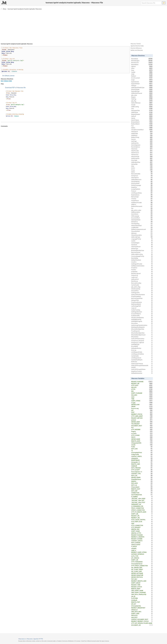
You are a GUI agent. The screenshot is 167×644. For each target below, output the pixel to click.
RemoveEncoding (142, 283)
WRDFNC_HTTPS (142, 533)
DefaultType (142, 249)
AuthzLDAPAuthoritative (142, 295)
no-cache (142, 433)
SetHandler (142, 164)
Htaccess (30, 639)
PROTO (142, 437)
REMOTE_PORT (142, 602)
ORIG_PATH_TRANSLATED (142, 594)
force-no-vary (142, 408)
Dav (142, 208)
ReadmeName (142, 195)
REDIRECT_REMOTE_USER (142, 581)
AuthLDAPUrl (142, 279)
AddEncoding (142, 107)
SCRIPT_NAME (142, 531)
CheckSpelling (142, 224)
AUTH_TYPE (142, 556)
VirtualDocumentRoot (142, 130)
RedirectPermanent (142, 206)
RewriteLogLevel (142, 273)
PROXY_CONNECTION (142, 508)
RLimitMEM (142, 346)
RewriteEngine (142, 61)
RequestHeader (142, 114)
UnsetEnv (142, 262)
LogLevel (142, 308)
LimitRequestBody (142, 193)
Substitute (142, 245)
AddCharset (142, 112)
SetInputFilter (142, 300)
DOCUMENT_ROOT (142, 426)
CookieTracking (142, 310)
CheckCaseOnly (142, 289)
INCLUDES (142, 395)
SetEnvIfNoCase (142, 103)
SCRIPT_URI (142, 560)
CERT (142, 523)
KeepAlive (142, 187)
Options (6, 81)
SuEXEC (142, 367)
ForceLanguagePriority (142, 256)
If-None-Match (142, 487)
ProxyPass (142, 268)
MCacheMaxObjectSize (142, 333)
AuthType (142, 141)
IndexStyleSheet (142, 220)
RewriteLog (142, 281)
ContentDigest (142, 243)
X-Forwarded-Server (142, 564)
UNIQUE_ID (142, 610)
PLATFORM (142, 598)
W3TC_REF (142, 491)
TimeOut (142, 199)
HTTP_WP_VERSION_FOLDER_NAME (142, 623)
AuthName (142, 135)
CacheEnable (142, 356)
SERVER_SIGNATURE (142, 575)
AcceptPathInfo (142, 189)
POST (142, 412)
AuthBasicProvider (142, 202)
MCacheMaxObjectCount (142, 335)
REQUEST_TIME (142, 585)
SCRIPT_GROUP (142, 583)
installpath (142, 600)
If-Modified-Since (142, 479)
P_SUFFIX (142, 546)
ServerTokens (142, 120)
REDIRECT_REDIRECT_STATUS (142, 621)
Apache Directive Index (137, 46)
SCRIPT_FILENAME (142, 393)
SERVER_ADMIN (142, 477)
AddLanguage (142, 216)
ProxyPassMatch (142, 296)
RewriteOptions (142, 147)
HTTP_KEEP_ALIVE (142, 522)
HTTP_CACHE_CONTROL (142, 520)
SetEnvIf (142, 116)
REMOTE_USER (142, 464)
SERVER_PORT (142, 405)
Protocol (142, 191)
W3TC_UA (142, 485)
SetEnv (142, 128)
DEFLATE (142, 387)
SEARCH (142, 481)
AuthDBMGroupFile (142, 321)
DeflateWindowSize (142, 373)
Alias (142, 166)
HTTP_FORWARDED (142, 562)
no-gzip (142, 403)
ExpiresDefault (142, 84)
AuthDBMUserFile (142, 319)
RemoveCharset (142, 252)
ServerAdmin (142, 291)
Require (142, 97)
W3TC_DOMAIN (142, 543)
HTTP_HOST (142, 385)
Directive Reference (136, 48)
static (142, 397)
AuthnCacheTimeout (142, 364)
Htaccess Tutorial (136, 44)
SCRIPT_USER (142, 614)
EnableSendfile (142, 316)
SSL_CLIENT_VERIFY (142, 569)
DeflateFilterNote (142, 260)
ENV (142, 391)
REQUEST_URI (142, 383)
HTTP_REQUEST (142, 527)
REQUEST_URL (142, 516)
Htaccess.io (22, 639)
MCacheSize (142, 337)
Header (142, 72)
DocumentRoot (142, 218)
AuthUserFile (142, 143)
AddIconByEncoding (142, 254)
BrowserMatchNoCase (142, 250)
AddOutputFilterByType (142, 87)
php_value (142, 95)
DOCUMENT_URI (141, 625)
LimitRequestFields (142, 352)
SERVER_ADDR (142, 422)
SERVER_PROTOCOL (142, 577)
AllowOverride (142, 156)
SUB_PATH (142, 617)
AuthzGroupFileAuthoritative (142, 325)
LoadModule (142, 227)
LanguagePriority (142, 239)
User (142, 109)
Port (142, 126)
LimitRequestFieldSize (142, 354)
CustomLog (142, 275)
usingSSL (142, 548)
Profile (142, 447)
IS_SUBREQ (142, 497)
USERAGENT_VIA (142, 504)
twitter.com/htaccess (137, 50)
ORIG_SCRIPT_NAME (142, 591)
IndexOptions (142, 178)
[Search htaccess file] (151, 3)
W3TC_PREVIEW (142, 468)
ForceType (142, 160)
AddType (142, 86)
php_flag (142, 101)
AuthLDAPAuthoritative (142, 339)
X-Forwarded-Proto (142, 452)
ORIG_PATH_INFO (142, 612)
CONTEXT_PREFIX (142, 456)
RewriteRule (142, 59)
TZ (142, 451)
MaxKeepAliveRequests (142, 327)
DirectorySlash (142, 183)
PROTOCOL (142, 615)
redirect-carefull (142, 545)
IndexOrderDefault (142, 225)
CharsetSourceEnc (142, 235)
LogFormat (142, 277)
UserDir (142, 241)
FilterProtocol (142, 153)
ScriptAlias (142, 272)
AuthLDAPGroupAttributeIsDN (142, 365)
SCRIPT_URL (142, 514)
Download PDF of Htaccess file (15, 88)
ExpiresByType (142, 91)
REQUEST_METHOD (142, 418)
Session (142, 139)
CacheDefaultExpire (142, 360)
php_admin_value (142, 210)
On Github (6, 76)
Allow (142, 68)
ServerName (142, 214)
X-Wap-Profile (142, 454)
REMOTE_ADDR (142, 441)
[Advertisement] (83, 26)
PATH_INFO (142, 483)
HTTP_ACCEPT (142, 470)
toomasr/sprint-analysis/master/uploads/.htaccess (25, 9)
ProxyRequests (142, 331)
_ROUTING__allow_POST (142, 502)
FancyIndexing (142, 181)
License (12, 76)
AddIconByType (142, 237)
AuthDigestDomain (142, 312)
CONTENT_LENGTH (142, 541)
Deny (5, 9)
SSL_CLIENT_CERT (142, 571)
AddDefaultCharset (142, 93)
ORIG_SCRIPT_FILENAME (142, 592)
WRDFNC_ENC (142, 529)
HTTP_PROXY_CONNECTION (142, 566)
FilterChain (142, 149)
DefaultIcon (142, 222)
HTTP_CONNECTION (142, 525)
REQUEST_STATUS (142, 587)
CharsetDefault (142, 231)
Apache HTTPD (38, 639)
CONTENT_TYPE (142, 474)
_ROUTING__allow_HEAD (142, 498)
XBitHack (142, 233)
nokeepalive (142, 458)
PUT (142, 428)
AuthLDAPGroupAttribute (142, 369)
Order (10, 81)
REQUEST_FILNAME (142, 535)
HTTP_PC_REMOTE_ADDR (142, 512)
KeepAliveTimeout (142, 371)
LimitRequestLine (142, 358)
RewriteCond (142, 63)
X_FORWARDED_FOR (142, 506)
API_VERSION (142, 558)
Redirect (142, 76)
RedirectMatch (142, 124)
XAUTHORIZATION (142, 495)
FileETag (142, 99)
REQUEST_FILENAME (142, 382)
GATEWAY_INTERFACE (142, 554)
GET (142, 410)
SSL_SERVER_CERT (142, 568)
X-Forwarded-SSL (142, 606)
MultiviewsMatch (142, 304)
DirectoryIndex (142, 89)
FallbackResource (142, 179)
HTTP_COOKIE (142, 435)
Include (142, 105)
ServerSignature (142, 145)
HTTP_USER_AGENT (142, 416)
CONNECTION (142, 493)
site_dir (142, 596)
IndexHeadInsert (142, 247)
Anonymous (142, 176)
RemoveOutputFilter (142, 298)
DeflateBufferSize (142, 348)
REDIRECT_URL (142, 518)
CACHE (142, 445)
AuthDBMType (142, 344)
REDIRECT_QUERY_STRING (142, 552)
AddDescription (142, 212)
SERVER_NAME (142, 439)
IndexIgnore (142, 132)
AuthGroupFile (142, 158)
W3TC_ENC (142, 449)
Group (142, 170)
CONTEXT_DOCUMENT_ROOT (142, 619)
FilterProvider (142, 151)
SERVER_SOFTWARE (142, 573)
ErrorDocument (142, 78)
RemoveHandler (142, 174)
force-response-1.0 (142, 472)
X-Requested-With (142, 443)
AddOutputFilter (142, 162)
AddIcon (142, 204)
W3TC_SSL (142, 475)
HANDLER (142, 466)
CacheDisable (142, 285)
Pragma (142, 431)
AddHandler (142, 133)
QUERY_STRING (142, 401)
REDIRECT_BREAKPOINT (142, 608)
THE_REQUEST (142, 424)
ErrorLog (142, 350)
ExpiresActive (142, 82)
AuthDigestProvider (142, 264)
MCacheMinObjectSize (142, 329)
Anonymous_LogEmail (142, 342)
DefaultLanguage (142, 185)
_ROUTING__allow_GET (142, 500)
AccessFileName (142, 314)
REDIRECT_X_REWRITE (142, 537)
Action (142, 168)
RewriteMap (142, 258)
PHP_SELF (142, 579)
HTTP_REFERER (142, 429)
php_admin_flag (142, 287)
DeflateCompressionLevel (142, 229)
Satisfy (142, 118)
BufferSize (142, 362)
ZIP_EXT (142, 604)
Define (142, 172)
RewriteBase (142, 64)
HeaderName (142, 201)
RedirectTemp (142, 137)
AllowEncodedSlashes (142, 318)
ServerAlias (142, 323)
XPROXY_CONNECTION (142, 510)
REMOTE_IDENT (142, 589)
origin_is (142, 550)
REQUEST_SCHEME (142, 539)
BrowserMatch (142, 122)
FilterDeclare (142, 155)
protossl (142, 420)
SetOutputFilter (142, 110)
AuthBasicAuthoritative (142, 266)
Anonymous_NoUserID (142, 341)
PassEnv (142, 270)
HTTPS (142, 389)
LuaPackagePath (142, 306)
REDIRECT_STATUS (142, 414)
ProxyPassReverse (142, 302)
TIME (142, 399)
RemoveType (142, 197)
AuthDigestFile (142, 293)
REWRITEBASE (142, 460)
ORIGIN (142, 406)
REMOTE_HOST (142, 489)
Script (142, 80)
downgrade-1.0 (142, 462)
